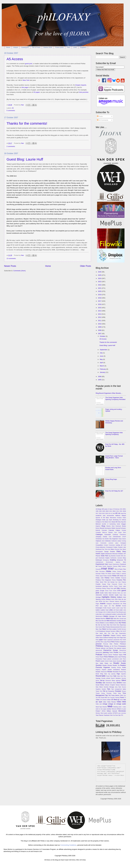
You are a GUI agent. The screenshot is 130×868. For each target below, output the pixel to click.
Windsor (98, 713)
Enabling (113, 560)
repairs (110, 670)
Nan (108, 625)
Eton (124, 562)
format (112, 582)
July (101, 353)
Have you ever (122, 593)
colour (119, 541)
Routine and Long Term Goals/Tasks (113, 468)
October (103, 336)
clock (103, 541)
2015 (100, 308)
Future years (59, 47)
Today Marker (115, 695)
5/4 (109, 513)
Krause (109, 608)
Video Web (121, 702)
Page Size (123, 638)
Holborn (120, 597)
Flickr (97, 582)
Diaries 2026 (48, 47)
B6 (117, 522)
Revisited (116, 672)
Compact (123, 543)
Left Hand (116, 610)
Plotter (111, 652)
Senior (97, 681)
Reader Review (107, 665)
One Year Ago (113, 633)
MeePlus (103, 619)
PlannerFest (123, 650)
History (113, 597)
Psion (124, 659)
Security (124, 678)
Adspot (16, 47)
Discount (115, 554)
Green (115, 591)
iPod (97, 606)
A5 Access (15, 59)
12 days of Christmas (114, 509)
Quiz (124, 661)
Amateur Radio (122, 518)
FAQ (119, 566)
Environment (110, 562)
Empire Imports (81, 85)
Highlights (106, 597)
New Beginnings (121, 625)
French (120, 584)
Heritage (98, 597)
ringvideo (123, 674)
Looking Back (120, 614)
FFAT (111, 569)
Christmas (99, 539)
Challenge (115, 535)
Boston (98, 528)
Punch (98, 661)
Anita (104, 520)
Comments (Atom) (19, 271)
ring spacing (112, 674)
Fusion (116, 586)
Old (121, 631)
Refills (124, 667)
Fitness (114, 580)
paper (101, 640)
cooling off (119, 545)
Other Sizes (99, 638)
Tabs (109, 689)
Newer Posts (10, 266)
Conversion (112, 545)
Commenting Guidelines (68, 845)
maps (120, 616)
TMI (110, 695)
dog (109, 556)
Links (75, 47)
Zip (119, 715)
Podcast (99, 654)
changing (98, 537)
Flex (124, 580)
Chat (110, 537)
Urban (109, 700)
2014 (100, 311)
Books (124, 526)
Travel (122, 697)
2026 (100, 272)
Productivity (99, 659)
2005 (100, 380)
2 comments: (11, 146)
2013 (100, 314)
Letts (125, 610)
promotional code (117, 659)
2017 (100, 301)
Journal (118, 606)
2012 (100, 317)
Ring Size (104, 674)
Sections (118, 678)
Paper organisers (108, 640)
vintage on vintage (115, 704)
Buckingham (108, 528)
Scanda (103, 678)
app (107, 520)
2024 (100, 278)
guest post (29, 64)
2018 (100, 298)
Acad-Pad (123, 513)
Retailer (98, 672)
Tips (106, 695)
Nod (108, 629)
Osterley (119, 635)
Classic (124, 539)
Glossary (123, 588)
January (103, 372)
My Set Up (99, 625)
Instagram (109, 604)
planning (106, 652)
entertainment (99, 562)
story (116, 687)
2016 (100, 304)
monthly (119, 621)
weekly (109, 709)
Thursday (109, 693)
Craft (125, 545)
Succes (124, 687)
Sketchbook (109, 683)
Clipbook (98, 541)
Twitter (98, 700)
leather (98, 610)
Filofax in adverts (121, 574)
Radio (106, 663)
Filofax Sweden (107, 576)
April (101, 363)
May (101, 359)
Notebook (102, 631)
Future (121, 586)
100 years (105, 509)
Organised (99, 635)
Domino (113, 556)
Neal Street (113, 625)
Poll (125, 655)
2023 (100, 282)
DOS (122, 556)
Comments (103, 543)
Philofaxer (123, 644)
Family (100, 566)
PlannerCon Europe (111, 650)
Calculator (104, 530)
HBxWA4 (105, 595)
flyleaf (101, 582)
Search (113, 678)
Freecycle (114, 584)
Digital (103, 554)
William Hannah (112, 711)
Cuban (115, 547)
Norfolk (119, 629)
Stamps (118, 685)
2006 (100, 377)
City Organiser (114, 539)
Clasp (120, 539)
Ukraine (104, 700)
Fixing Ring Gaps (111, 479)
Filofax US (123, 576)
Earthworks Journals (116, 558)
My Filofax (122, 623)
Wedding (116, 707)
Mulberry (112, 623)
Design (106, 552)
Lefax (111, 610)
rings (118, 674)
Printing (124, 657)
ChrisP (124, 537)
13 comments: (11, 258)
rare (111, 663)
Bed (125, 522)
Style (120, 687)
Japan (106, 606)
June (102, 356)
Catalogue (99, 534)
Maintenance (99, 616)
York (111, 715)
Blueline (109, 526)
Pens (113, 642)
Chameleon (123, 535)
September (104, 350)
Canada (124, 530)
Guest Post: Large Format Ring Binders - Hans (114, 457)
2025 (100, 275)
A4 (114, 513)
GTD (119, 591)
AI (102, 518)
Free (109, 584)
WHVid (104, 711)
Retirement (104, 672)
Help (125, 595)
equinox (118, 562)
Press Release (109, 657)
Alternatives (113, 518)
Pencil (109, 642)
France (124, 582)
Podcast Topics (118, 655)
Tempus (124, 691)
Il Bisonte (111, 601)
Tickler (115, 693)
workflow (110, 713)
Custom (120, 547)
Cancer (110, 532)
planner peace (121, 648)
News (104, 629)
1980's (124, 509)
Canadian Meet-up (101, 532)
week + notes (122, 707)
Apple (111, 520)
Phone (116, 646)
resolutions (117, 670)
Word (102, 713)
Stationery (123, 685)
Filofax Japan (99, 576)
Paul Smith (123, 640)
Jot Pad (111, 606)
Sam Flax (123, 676)
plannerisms (99, 652)
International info (118, 604)
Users (121, 700)
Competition (99, 545)
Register (104, 670)
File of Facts (36, 47)
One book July (101, 633)
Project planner (107, 659)
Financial (123, 578)
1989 (97, 511)
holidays (108, 599)
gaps (125, 586)
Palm (97, 640)
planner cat (104, 648)
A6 (119, 513)
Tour (109, 698)
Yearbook (107, 715)
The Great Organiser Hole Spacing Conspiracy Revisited (115, 398)
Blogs (103, 526)
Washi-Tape (99, 707)
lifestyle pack (122, 612)
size (104, 683)
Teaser (97, 691)
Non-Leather (113, 629)
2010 (100, 324)
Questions (120, 661)
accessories (110, 515)
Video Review (111, 702)
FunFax (111, 586)
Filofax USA (100, 578)
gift (115, 588)
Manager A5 (113, 616)
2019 (100, 295)
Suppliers (83, 47)
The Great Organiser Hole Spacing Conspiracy (114, 433)
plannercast (99, 650)
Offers (118, 631)
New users (123, 627)
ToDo (122, 695)
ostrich (124, 635)
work (106, 713)
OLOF (124, 631)
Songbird (112, 685)
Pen (99, 642)
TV (125, 698)
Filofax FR (104, 574)
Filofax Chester (117, 572)
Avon (110, 522)
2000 (100, 511)
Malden (106, 616)
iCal (104, 601)
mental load (123, 619)
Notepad (108, 631)
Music (117, 623)
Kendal (124, 606)
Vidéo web (99, 704)
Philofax (116, 644)
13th (121, 509)
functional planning (102, 586)
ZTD (122, 715)
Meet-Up (109, 618)
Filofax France (112, 574)
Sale (115, 676)
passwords (116, 640)
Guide (102, 593)
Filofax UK (116, 576)
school (108, 678)
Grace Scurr (109, 591)
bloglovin (98, 526)
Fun (125, 584)
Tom (125, 695)
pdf (97, 642)
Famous (115, 566)
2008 (100, 330)
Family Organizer (107, 566)
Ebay (124, 558)
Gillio (118, 588)
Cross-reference (101, 547)
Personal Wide (108, 644)
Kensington (99, 608)
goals (97, 591)
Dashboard (99, 549)
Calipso (118, 530)
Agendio (98, 518)
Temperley (111, 691)
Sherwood (108, 681)
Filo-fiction (102, 572)
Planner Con (112, 648)
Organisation (123, 633)
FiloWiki (118, 578)
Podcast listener (108, 655)
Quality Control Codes (106, 661)
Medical (98, 619)
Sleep (114, 683)
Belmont (98, 524)
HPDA (100, 601)
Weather (105, 707)
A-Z (112, 513)
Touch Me (104, 697)
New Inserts (99, 627)
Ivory (101, 606)
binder (119, 524)
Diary (119, 551)
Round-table (101, 676)
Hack (110, 593)
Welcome (114, 709)
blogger (124, 524)
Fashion (124, 566)
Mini (108, 621)
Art (120, 520)
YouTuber (115, 715)
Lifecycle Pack (115, 612)
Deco (124, 549)
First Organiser (106, 580)
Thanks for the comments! (27, 123)
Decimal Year (119, 549)
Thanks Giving (100, 693)
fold (109, 582)
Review (110, 672)
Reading (114, 668)
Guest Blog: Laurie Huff (25, 159)
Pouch (102, 657)
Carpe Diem (122, 532)
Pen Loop (104, 642)
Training (117, 698)
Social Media (100, 685)
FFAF (104, 569)
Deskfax (113, 552)
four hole (118, 582)
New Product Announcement (111, 627)
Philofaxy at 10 (109, 646)
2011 (100, 321)
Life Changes (99, 612)
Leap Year (123, 608)
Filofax (109, 571)
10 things (98, 509)
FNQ (105, 582)
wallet (124, 704)
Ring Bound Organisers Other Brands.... (109, 393)
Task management (117, 689)
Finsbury (98, 580)
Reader (116, 663)
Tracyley (112, 698)
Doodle (118, 556)
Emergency (106, 560)
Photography (122, 646)
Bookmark (118, 526)
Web (110, 706)
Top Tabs (98, 698)
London (114, 614)
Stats (97, 687)
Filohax (107, 578)
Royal (108, 676)
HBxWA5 (111, 595)
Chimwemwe (117, 537)
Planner (98, 648)
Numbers (113, 631)
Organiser (106, 635)
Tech (101, 691)
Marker (124, 616)
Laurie (118, 608)
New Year (99, 629)
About (8, 47)
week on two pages (101, 709)
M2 (125, 614)
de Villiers (111, 549)
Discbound (109, 554)
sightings (118, 681)
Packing (111, 638)
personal (99, 644)
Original (113, 635)
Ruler (111, 676)
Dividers (121, 554)
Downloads (102, 558)
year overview (122, 713)
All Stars (106, 518)
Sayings (98, 678)
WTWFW (115, 713)
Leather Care (104, 610)
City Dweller (106, 539)
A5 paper (37, 92)
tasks (124, 689)
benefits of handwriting (109, 524)
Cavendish (108, 535)
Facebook (123, 564)
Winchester (122, 711)
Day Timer (105, 549)
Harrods (114, 593)
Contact (106, 545)
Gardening (98, 588)
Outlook (106, 638)
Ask (103, 522)
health (117, 595)
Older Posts (85, 266)
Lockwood (108, 614)
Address (118, 515)
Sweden (104, 689)
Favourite (98, 569)
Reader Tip (116, 665)
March (102, 366)
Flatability (119, 580)
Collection (108, 541)
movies (107, 623)
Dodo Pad (104, 556)
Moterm (102, 623)
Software (107, 685)
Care (115, 532)
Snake (124, 683)
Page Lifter (116, 638)
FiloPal (112, 578)
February (103, 369)
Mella (115, 619)
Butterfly (98, 530)
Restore (123, 670)
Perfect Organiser (121, 642)
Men (118, 619)
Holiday (103, 599)
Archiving (116, 520)
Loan (103, 614)
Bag (122, 522)
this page (25, 87)
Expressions (116, 564)
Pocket (116, 652)
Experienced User (102, 564)
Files (68, 47)
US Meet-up (115, 700)
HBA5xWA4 (99, 595)
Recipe (119, 668)
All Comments (103, 120)
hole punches (84, 92)
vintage (105, 704)
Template (118, 691)
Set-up (102, 680)
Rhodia (121, 672)
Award (114, 522)
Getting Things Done (108, 588)
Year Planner (100, 715)
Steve (101, 687)
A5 (13, 108)
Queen (115, 661)
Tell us (105, 691)
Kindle (105, 608)
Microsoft (104, 621)
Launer (114, 608)
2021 (100, 288)
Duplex (108, 558)
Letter (121, 610)
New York (26, 80)
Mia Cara (98, 621)
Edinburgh (99, 560)
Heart (121, 595)
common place (113, 543)
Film (97, 571)
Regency (98, 670)
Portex (97, 657)
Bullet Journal (116, 528)
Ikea (107, 601)
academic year (101, 515)
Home (48, 266)
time (120, 693)
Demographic (99, 552)
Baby (119, 522)
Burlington (123, 528)
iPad (125, 604)
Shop (113, 680)
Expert (110, 564)
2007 (100, 334)
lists (100, 614)
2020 (100, 291)
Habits (106, 593)
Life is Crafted (107, 612)
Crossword (109, 547)
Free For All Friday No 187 (114, 491)
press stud (118, 657)
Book (113, 526)
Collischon (114, 541)
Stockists (106, 687)
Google (102, 591)
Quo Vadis (99, 663)
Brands (102, 528)
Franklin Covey (101, 584)
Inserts (103, 603)
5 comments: (11, 110)
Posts (100, 116)
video (105, 702)
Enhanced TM (121, 560)
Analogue (99, 520)
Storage (112, 687)
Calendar (111, 530)
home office (115, 599)
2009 (100, 327)
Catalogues (25, 47)
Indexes (117, 601)
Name (105, 625)
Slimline (119, 683)
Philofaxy (99, 646)
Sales (119, 676)
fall (97, 566)
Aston (106, 522)
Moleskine (113, 621)
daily (125, 547)
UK (101, 700)
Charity (105, 537)
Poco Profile (122, 652)
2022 (100, 285)
